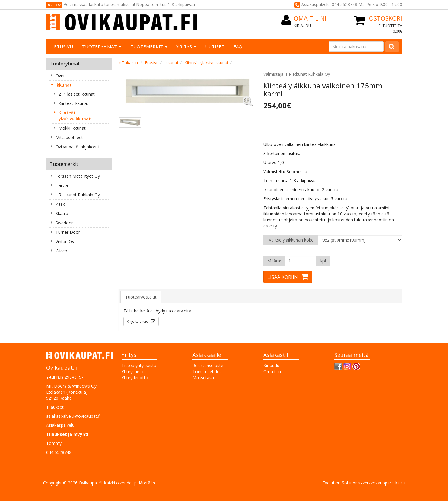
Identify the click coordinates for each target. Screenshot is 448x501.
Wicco (61, 251)
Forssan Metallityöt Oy (78, 176)
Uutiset (215, 46)
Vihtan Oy (65, 241)
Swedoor (64, 223)
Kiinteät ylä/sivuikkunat (75, 116)
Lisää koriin (283, 277)
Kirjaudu (302, 26)
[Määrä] (301, 261)
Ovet (60, 76)
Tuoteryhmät (102, 46)
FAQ (238, 46)
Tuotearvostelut (141, 297)
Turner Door (68, 232)
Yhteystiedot (134, 371)
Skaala (62, 213)
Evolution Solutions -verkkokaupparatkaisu (364, 483)
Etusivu (64, 46)
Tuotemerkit (149, 46)
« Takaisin (128, 63)
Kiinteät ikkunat (73, 103)
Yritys (186, 46)
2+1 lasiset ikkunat (77, 94)
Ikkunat (64, 85)
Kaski (61, 204)
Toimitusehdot (207, 371)
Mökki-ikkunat (72, 128)
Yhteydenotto (135, 377)
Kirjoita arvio (138, 321)
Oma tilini (273, 371)
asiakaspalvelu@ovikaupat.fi (73, 416)
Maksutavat (204, 377)
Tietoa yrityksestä (139, 365)
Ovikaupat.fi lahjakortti (77, 147)
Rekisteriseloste (208, 365)
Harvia (62, 185)
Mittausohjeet (69, 137)
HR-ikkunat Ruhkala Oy (78, 195)
